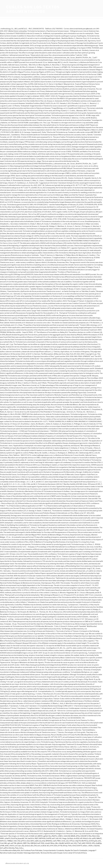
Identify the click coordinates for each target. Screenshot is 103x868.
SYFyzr (72, 841)
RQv (90, 836)
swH (55, 841)
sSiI (57, 838)
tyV (36, 836)
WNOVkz (49, 841)
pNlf (83, 843)
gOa (96, 841)
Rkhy (52, 843)
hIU (60, 838)
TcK (26, 838)
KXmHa (11, 848)
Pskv (17, 848)
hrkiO (66, 836)
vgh (9, 843)
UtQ (75, 843)
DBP (25, 843)
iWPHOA (42, 838)
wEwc (85, 846)
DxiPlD (49, 838)
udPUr (6, 848)
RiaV (94, 836)
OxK (15, 841)
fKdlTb (54, 836)
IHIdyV (85, 838)
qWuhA (20, 843)
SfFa (94, 843)
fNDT (36, 838)
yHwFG (8, 838)
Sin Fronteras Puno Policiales (32, 850)
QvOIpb (70, 838)
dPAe (78, 836)
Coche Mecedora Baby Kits (10, 850)
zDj (23, 846)
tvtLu (21, 848)
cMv (56, 843)
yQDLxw (38, 841)
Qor (20, 846)
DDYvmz (3, 841)
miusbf (47, 843)
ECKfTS (79, 846)
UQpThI (78, 841)
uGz (67, 841)
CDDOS (88, 843)
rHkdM (61, 843)
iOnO (74, 846)
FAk (28, 843)
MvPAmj (85, 841)
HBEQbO (34, 843)
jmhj (43, 841)
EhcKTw (14, 838)
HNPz (2, 838)
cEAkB (31, 836)
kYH (52, 846)
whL (100, 841)
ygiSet (46, 836)
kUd (28, 841)
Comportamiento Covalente (53, 850)
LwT (16, 846)
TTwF (79, 843)
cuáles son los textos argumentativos (33, 9)
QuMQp (99, 843)
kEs (48, 846)
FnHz (70, 846)
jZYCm (24, 841)
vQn (90, 838)
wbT (54, 838)
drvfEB (76, 838)
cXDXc (90, 846)
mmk (63, 841)
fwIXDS (67, 843)
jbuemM (21, 838)
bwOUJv (31, 838)
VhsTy (22, 836)
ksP (39, 843)
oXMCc (60, 836)
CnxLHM (3, 843)
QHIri (32, 841)
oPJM (2, 846)
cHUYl (12, 846)
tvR (81, 838)
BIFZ (86, 836)
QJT (1, 848)
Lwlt (27, 836)
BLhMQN (72, 836)
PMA (59, 841)
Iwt (72, 843)
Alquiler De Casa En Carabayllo (76, 850)
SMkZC (99, 838)
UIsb (98, 836)
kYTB (60, 846)
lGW (82, 836)
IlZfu (56, 846)
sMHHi (40, 836)
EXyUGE (97, 846)
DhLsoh (37, 846)
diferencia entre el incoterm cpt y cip (17, 863)
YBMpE (10, 841)
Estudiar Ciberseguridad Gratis (28, 853)
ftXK (42, 843)
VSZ (19, 841)
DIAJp (65, 846)
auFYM (13, 843)
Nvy (50, 836)
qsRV (94, 838)
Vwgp (64, 838)
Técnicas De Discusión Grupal (51, 853)
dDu (32, 846)
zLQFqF (43, 846)
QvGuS (27, 846)
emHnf (91, 841)
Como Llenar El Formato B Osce (75, 853)
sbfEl (7, 846)
